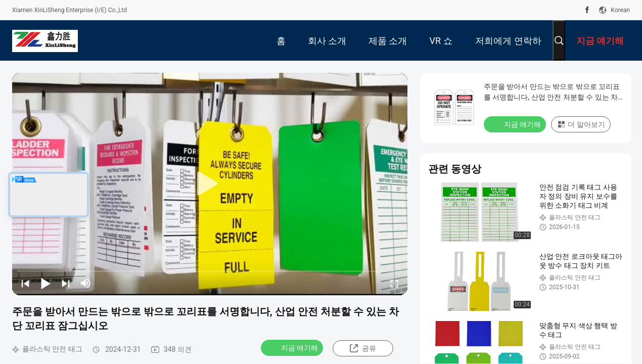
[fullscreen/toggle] (394, 283)
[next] (66, 283)
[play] (210, 184)
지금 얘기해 (293, 347)
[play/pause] (45, 283)
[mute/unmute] (86, 283)
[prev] (25, 283)
